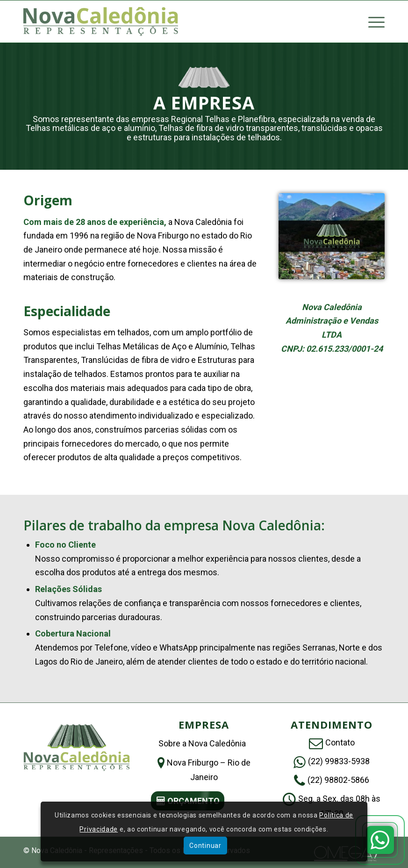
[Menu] (372, 22)
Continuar (205, 846)
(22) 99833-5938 (339, 761)
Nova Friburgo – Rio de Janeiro (209, 770)
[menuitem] (372, 22)
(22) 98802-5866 (338, 780)
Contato (340, 742)
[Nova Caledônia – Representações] (101, 22)
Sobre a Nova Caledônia (202, 743)
